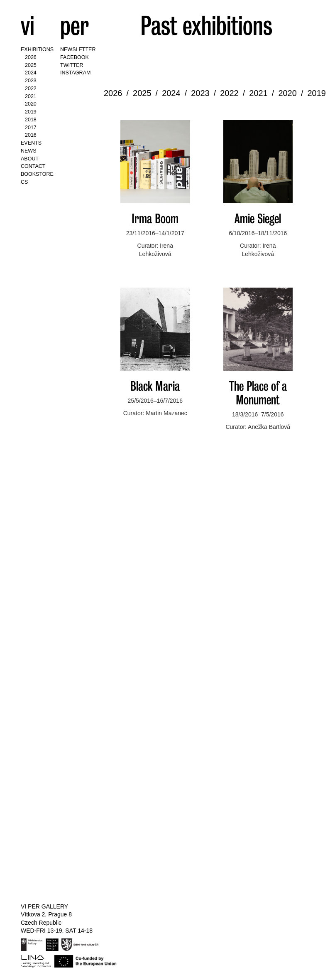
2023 (31, 81)
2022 (31, 89)
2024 (31, 73)
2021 (31, 96)
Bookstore (37, 174)
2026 (31, 57)
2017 (31, 128)
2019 (31, 112)
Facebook (75, 57)
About (30, 159)
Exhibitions (37, 49)
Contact (33, 166)
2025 (31, 65)
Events (31, 143)
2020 (31, 104)
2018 (31, 120)
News (29, 151)
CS (24, 182)
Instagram (75, 73)
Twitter (72, 65)
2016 (31, 135)
